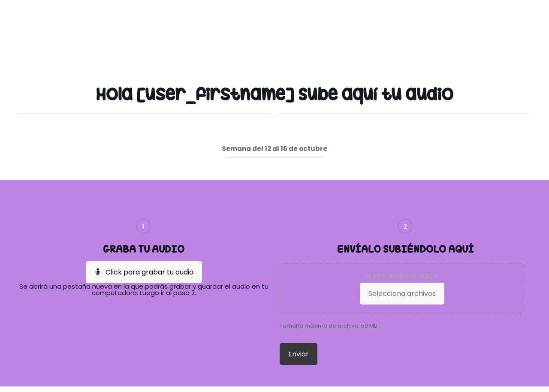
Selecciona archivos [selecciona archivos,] (402, 294)
